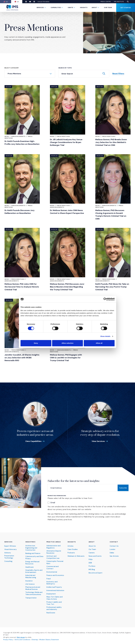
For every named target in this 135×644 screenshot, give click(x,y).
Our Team (108, 8)
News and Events (95, 556)
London (112, 549)
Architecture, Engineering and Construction (31, 548)
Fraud (49, 579)
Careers (92, 553)
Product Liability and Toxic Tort (54, 603)
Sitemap (35, 640)
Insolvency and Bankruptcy (52, 583)
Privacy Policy (8, 640)
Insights (84, 8)
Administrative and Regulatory (54, 547)
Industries (30, 542)
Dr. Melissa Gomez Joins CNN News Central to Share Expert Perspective (67, 212)
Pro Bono (92, 566)
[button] (128, 2)
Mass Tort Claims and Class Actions (55, 598)
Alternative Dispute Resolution (54, 552)
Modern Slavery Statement (49, 640)
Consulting (8, 561)
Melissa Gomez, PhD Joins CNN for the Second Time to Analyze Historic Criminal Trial (22, 287)
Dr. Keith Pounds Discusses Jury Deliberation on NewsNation (20, 212)
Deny (36, 343)
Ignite (70, 8)
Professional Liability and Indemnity (54, 608)
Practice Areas (54, 542)
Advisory (8, 553)
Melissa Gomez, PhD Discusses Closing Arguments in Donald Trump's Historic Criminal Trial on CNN (111, 215)
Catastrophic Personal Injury (55, 562)
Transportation (31, 598)
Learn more (110, 517)
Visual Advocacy (10, 549)
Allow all (99, 343)
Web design (21, 637)
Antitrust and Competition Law (53, 557)
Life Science (30, 584)
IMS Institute (119, 2)
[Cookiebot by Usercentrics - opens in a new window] (105, 299)
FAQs (91, 559)
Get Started (126, 8)
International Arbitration (55, 591)
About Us (92, 546)
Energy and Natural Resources (32, 563)
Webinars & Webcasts (76, 556)
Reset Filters (118, 74)
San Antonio (114, 556)
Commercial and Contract (53, 568)
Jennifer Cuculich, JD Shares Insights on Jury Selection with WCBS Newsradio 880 (22, 358)
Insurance (29, 581)
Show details (105, 336)
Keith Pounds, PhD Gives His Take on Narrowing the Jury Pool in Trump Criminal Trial (112, 287)
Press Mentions (63, 136)
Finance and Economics (55, 575)
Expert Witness (10, 546)
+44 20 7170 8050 (43, 2)
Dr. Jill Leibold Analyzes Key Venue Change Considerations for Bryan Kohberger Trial (66, 142)
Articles (70, 546)
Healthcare (30, 567)
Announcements (18, 136)
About (94, 8)
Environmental (52, 572)
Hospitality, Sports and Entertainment (34, 571)
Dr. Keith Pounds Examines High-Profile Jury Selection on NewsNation (22, 143)
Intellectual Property (54, 587)
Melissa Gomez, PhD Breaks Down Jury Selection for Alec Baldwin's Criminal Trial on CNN (111, 142)
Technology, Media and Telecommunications (34, 593)
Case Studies (73, 549)
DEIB (90, 563)
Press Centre (106, 2)
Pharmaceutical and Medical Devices (33, 588)
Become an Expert (95, 573)
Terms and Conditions (22, 640)
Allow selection (67, 343)
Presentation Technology (9, 557)
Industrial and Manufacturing (31, 576)
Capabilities (56, 8)
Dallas (112, 553)
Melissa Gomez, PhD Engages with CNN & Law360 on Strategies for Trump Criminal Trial (66, 358)
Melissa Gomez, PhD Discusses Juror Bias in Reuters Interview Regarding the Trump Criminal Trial (67, 287)
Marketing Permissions (57, 496)
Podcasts (71, 553)
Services (40, 8)
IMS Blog (92, 570)
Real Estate (51, 613)
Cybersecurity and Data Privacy (34, 558)
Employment (51, 594)
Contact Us (114, 546)
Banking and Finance (33, 553)
